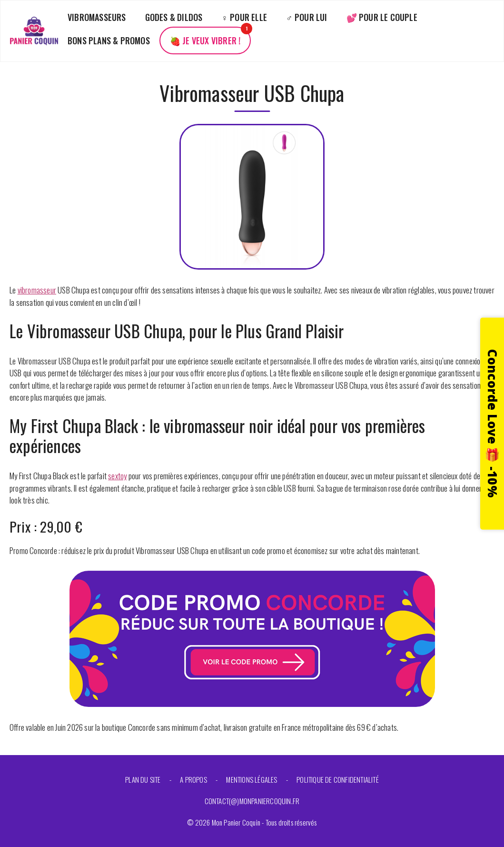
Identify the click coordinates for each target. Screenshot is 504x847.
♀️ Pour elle (244, 17)
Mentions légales (252, 779)
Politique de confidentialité (338, 779)
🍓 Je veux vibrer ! (205, 40)
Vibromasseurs (97, 17)
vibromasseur (37, 290)
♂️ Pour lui (307, 17)
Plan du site (143, 779)
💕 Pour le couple (382, 17)
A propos (193, 779)
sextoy (117, 476)
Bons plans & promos (109, 40)
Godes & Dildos (174, 17)
